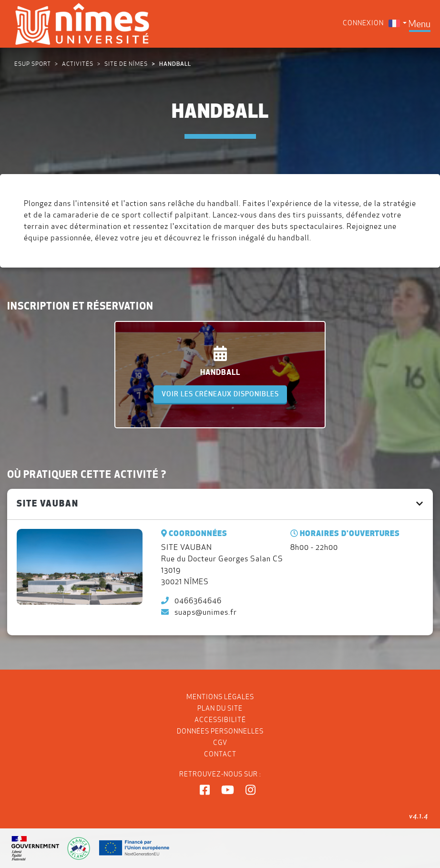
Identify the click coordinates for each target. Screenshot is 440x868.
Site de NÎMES (126, 64)
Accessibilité (220, 720)
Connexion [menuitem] (363, 23)
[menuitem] (398, 23)
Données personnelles (220, 731)
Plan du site (220, 708)
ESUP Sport (33, 64)
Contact (220, 754)
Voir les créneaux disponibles (220, 394)
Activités (78, 64)
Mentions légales (220, 697)
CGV (220, 743)
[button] (205, 790)
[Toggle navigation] (419, 24)
